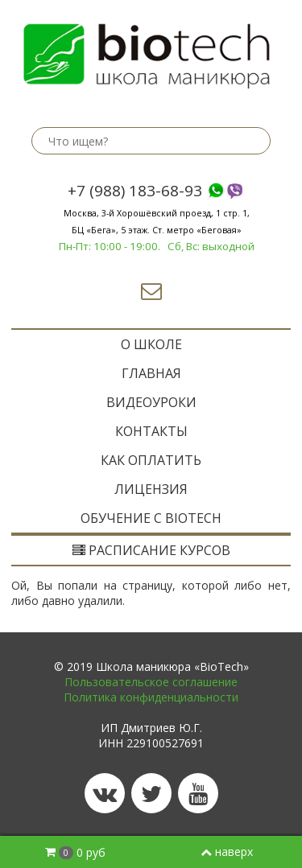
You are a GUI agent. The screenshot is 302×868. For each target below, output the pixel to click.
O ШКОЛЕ (151, 344)
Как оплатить (151, 460)
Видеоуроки (151, 402)
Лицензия (151, 489)
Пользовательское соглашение (151, 682)
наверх (227, 852)
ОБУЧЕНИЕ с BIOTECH (151, 518)
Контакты (151, 431)
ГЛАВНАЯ (151, 373)
